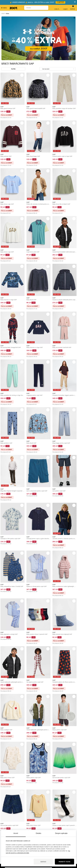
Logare (65, 8)
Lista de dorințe (58, 8)
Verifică (72, 8)
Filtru (13, 25)
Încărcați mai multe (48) (38, 802)
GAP (2, 63)
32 (44, 809)
